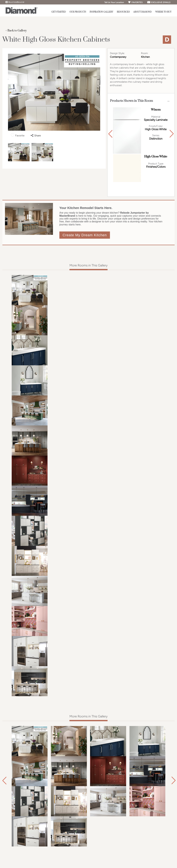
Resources (123, 12)
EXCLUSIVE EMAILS (159, 2)
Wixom (156, 110)
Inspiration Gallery (101, 12)
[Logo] (22, 13)
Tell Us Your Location (113, 2)
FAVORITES (135, 2)
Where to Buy (163, 12)
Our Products (78, 12)
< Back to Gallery (16, 31)
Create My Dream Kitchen (85, 235)
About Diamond (142, 12)
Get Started (59, 12)
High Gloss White (156, 157)
